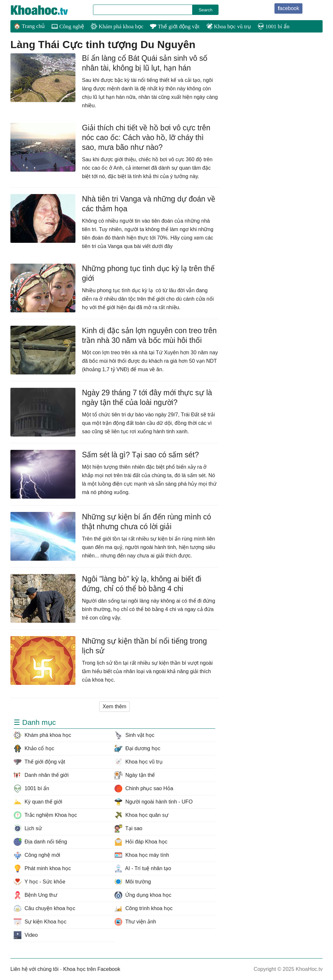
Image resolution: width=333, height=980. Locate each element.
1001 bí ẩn (273, 26)
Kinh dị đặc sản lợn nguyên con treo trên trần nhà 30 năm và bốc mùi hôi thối (149, 335)
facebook (288, 8)
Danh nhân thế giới (41, 775)
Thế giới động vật (175, 26)
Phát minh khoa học (42, 869)
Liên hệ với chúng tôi (34, 969)
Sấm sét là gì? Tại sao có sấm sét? (140, 455)
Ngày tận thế (135, 775)
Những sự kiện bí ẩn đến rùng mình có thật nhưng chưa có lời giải (147, 522)
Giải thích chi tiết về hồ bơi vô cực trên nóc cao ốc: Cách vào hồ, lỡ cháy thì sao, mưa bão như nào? (146, 137)
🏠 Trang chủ (29, 26)
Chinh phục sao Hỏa (144, 789)
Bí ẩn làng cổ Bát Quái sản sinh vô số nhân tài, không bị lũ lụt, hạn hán (145, 63)
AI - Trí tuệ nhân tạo (143, 869)
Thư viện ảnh (135, 922)
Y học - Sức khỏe (40, 882)
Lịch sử (28, 829)
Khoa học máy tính (142, 855)
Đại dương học (137, 749)
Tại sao (128, 829)
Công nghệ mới (37, 855)
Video (26, 935)
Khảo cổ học (34, 749)
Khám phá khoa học (117, 26)
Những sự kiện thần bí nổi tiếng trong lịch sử (144, 646)
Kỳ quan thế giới (38, 802)
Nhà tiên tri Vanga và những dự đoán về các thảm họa (149, 204)
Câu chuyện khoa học (44, 908)
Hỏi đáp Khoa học (141, 842)
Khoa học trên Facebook (92, 969)
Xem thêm (115, 706)
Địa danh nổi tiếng (40, 842)
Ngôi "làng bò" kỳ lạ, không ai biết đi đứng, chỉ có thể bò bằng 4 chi (142, 584)
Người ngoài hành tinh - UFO (153, 802)
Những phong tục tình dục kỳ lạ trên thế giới (148, 273)
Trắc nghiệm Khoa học (45, 815)
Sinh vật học (134, 735)
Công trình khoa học (144, 908)
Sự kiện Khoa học (40, 922)
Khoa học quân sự (141, 815)
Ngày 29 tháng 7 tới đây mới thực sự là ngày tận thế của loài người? (147, 398)
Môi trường (133, 882)
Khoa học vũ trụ (229, 26)
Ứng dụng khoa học (143, 895)
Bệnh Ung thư (35, 895)
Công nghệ (68, 26)
